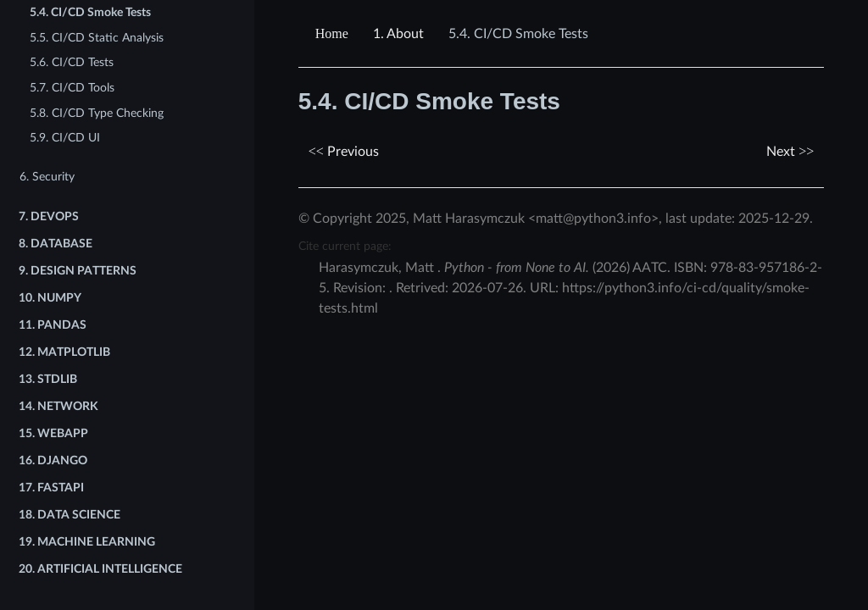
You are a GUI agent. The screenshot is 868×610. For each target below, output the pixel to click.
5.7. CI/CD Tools (72, 88)
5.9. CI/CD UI (65, 138)
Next (790, 152)
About (398, 34)
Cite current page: (345, 246)
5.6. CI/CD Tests (72, 62)
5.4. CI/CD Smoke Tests (90, 12)
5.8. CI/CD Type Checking (97, 113)
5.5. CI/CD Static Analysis (97, 38)
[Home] (334, 34)
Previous (344, 152)
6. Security (47, 177)
